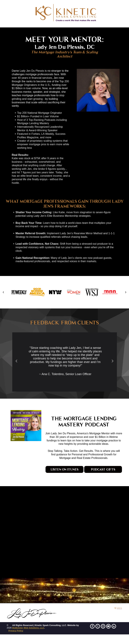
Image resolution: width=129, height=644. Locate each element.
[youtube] (108, 627)
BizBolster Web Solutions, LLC (28, 628)
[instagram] (103, 627)
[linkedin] (114, 627)
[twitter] (98, 627)
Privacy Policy (16, 631)
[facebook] (92, 627)
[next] (126, 292)
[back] (3, 292)
